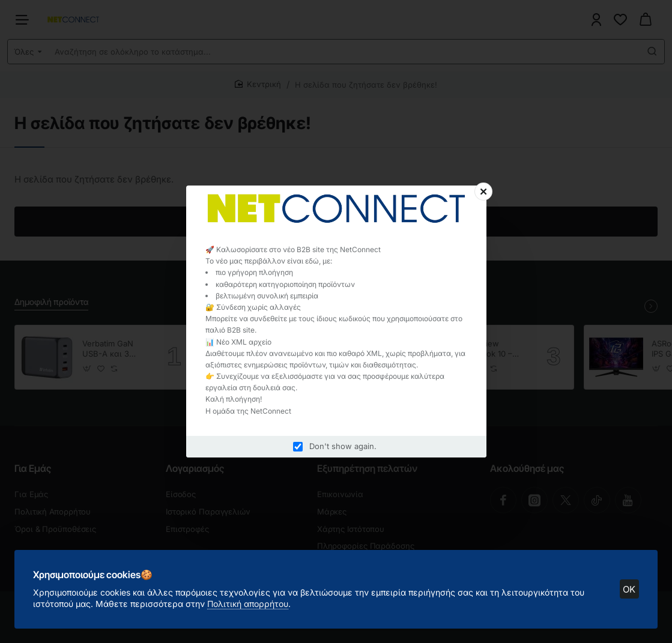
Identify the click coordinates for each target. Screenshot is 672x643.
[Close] (483, 192)
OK (629, 589)
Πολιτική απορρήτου (248, 603)
